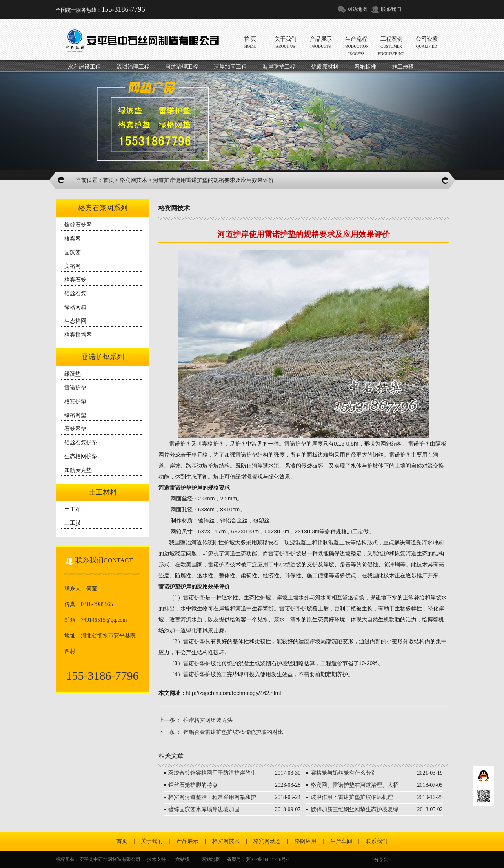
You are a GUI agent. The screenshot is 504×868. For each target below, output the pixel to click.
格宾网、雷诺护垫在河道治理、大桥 (355, 785)
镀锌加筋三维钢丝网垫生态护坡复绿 (355, 809)
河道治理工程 (182, 67)
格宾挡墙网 (78, 335)
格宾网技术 (133, 180)
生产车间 (341, 841)
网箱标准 (365, 67)
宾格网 (73, 266)
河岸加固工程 (230, 67)
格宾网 (73, 239)
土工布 (73, 509)
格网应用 (306, 841)
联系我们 (391, 9)
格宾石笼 (75, 280)
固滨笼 (73, 252)
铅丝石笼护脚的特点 (193, 785)
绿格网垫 (75, 415)
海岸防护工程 (279, 67)
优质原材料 (325, 67)
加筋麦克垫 (78, 470)
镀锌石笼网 (78, 225)
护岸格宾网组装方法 (208, 720)
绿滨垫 (73, 374)
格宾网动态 (267, 841)
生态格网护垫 (81, 456)
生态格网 (75, 321)
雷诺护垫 (75, 388)
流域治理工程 (133, 67)
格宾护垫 (75, 401)
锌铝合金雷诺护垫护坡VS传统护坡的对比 (233, 732)
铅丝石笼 (75, 294)
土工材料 (103, 492)
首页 (109, 180)
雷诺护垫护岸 (186, 488)
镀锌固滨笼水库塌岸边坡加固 (204, 809)
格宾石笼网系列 (103, 208)
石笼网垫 (75, 429)
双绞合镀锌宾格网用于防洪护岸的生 (212, 773)
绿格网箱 (75, 307)
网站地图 (357, 9)
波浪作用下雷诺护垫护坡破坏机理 (352, 797)
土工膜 (73, 523)
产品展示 (187, 841)
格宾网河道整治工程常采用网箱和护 (212, 797)
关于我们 (152, 841)
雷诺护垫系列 (103, 357)
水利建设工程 (84, 67)
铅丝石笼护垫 (81, 443)
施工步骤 (403, 67)
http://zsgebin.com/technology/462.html (234, 693)
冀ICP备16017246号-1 (268, 859)
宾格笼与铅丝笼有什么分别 (344, 773)
